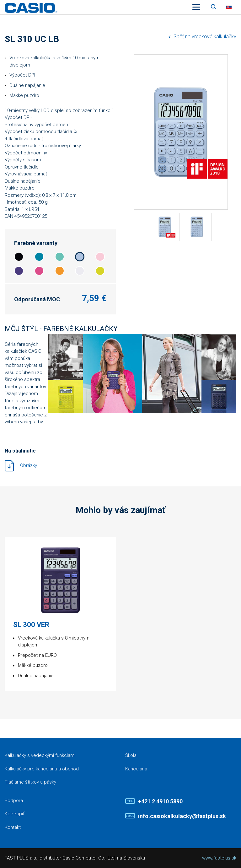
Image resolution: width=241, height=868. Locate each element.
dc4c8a (39, 271)
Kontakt (13, 827)
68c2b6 (60, 257)
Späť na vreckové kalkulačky (205, 37)
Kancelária (136, 769)
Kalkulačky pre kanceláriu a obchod (42, 769)
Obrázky (29, 465)
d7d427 (100, 271)
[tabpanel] (165, 227)
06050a (19, 257)
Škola (131, 755)
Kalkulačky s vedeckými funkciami (40, 755)
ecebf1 (80, 271)
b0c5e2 (80, 257)
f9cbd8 (100, 257)
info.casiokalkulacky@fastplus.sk (182, 816)
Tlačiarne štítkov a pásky (30, 782)
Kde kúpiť (15, 814)
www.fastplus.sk (219, 858)
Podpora (14, 801)
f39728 (60, 271)
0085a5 (39, 257)
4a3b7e (19, 271)
